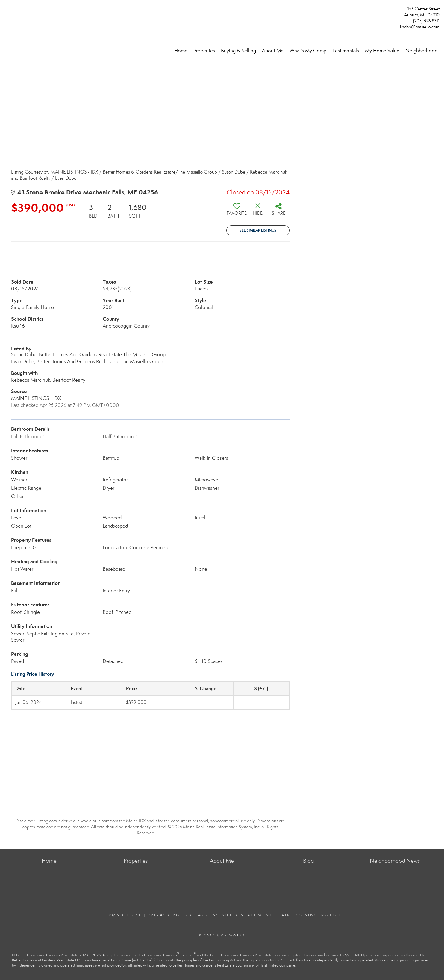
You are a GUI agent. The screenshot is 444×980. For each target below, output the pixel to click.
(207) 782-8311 (426, 21)
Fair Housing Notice (310, 915)
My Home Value (382, 51)
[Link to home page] (6, 11)
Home (181, 51)
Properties (204, 51)
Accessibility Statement (236, 915)
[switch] (237, 211)
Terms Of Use (122, 915)
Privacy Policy (170, 915)
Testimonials (346, 51)
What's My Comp (308, 51)
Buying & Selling (238, 51)
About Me (273, 51)
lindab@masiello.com (420, 27)
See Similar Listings (258, 230)
